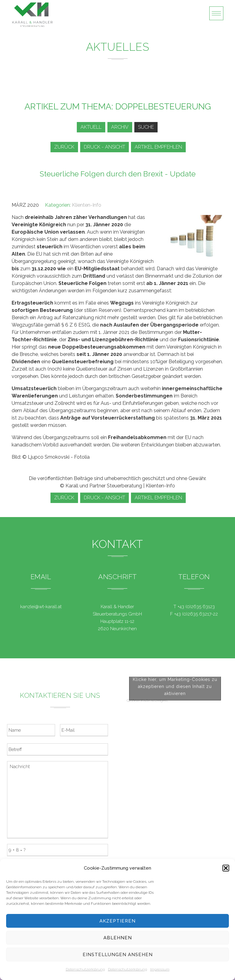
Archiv (120, 127)
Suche (146, 127)
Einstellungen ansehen (118, 955)
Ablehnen (118, 938)
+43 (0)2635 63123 (196, 607)
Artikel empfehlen (158, 147)
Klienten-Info (87, 205)
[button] (226, 868)
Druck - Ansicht (104, 147)
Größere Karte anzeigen (147, 770)
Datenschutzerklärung (85, 969)
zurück (64, 147)
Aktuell (91, 127)
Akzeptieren (117, 921)
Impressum (160, 969)
